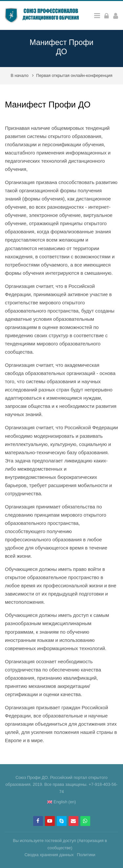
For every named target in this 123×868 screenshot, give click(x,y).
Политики (86, 855)
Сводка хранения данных (49, 855)
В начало (19, 75)
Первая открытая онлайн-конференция (74, 75)
